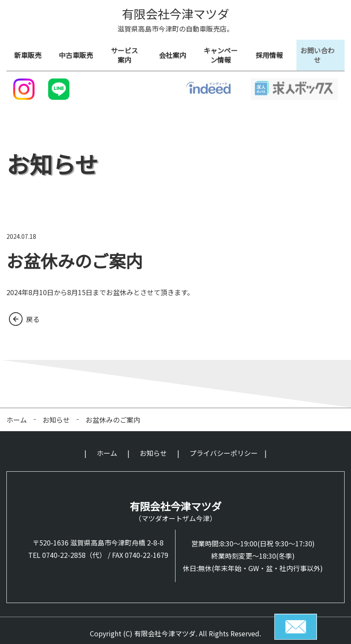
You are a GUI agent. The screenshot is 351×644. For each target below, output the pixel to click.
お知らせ (56, 414)
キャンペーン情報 (224, 52)
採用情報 (272, 52)
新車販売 (31, 52)
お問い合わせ (320, 52)
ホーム (17, 414)
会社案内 (175, 52)
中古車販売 (79, 52)
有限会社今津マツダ (175, 14)
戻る (33, 313)
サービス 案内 (127, 52)
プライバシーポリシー (224, 447)
